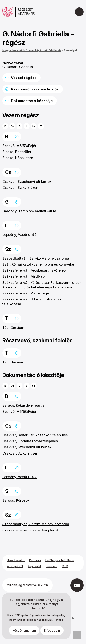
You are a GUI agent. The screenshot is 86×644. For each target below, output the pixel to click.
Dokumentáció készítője (32, 101)
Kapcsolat (34, 566)
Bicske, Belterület (17, 152)
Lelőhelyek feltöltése (60, 560)
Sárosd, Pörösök (16, 500)
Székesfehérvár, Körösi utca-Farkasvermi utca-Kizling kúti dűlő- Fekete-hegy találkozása (42, 285)
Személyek (71, 50)
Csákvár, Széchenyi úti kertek (27, 181)
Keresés (51, 566)
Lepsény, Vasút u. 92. (20, 235)
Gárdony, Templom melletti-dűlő (29, 211)
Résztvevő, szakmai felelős (35, 89)
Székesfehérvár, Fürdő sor (24, 276)
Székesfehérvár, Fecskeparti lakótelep (34, 270)
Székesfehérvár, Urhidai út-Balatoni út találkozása (34, 301)
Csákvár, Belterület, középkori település (35, 435)
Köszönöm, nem (24, 630)
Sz (34, 126)
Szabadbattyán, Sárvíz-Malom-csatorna (36, 258)
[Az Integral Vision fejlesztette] (77, 585)
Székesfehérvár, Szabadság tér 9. (31, 530)
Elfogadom (52, 630)
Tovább (59, 620)
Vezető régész (24, 78)
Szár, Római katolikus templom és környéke (38, 264)
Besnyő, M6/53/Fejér (19, 146)
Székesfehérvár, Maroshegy (26, 293)
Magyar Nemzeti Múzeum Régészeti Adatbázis (32, 50)
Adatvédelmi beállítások (77, 635)
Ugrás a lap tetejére (17, 137)
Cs (12, 126)
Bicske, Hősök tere (18, 158)
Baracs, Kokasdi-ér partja (23, 405)
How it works (16, 560)
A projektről (15, 566)
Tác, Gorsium (13, 328)
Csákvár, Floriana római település (30, 441)
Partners (35, 560)
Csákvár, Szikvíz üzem (21, 187)
